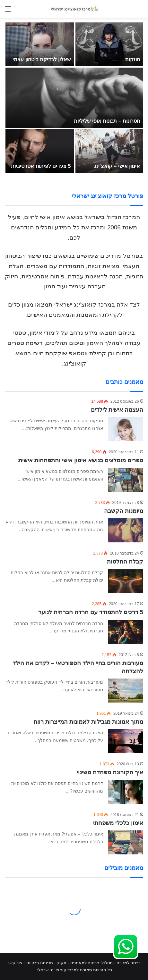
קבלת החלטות (125, 562)
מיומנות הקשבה (124, 511)
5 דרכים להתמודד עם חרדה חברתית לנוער (91, 612)
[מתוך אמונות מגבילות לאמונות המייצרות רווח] (126, 741)
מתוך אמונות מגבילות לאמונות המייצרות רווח (88, 722)
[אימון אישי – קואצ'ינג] (109, 151)
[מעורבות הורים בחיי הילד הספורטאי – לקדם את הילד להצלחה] (126, 691)
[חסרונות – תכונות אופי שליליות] (74, 98)
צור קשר (15, 963)
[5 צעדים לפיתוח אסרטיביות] (40, 151)
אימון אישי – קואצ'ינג (117, 166)
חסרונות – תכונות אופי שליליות (107, 121)
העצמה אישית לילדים (117, 410)
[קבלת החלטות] (126, 581)
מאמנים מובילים (124, 868)
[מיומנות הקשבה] (126, 530)
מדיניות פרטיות (40, 963)
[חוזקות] (109, 44)
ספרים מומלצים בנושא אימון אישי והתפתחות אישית (81, 460)
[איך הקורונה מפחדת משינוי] (126, 792)
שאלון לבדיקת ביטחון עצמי (42, 59)
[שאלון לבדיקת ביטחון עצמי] (40, 44)
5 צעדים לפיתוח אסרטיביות (41, 166)
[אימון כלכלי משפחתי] (126, 842)
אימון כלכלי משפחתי (118, 823)
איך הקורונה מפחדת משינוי (110, 772)
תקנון (61, 963)
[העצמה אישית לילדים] (126, 429)
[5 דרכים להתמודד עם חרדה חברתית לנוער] (126, 632)
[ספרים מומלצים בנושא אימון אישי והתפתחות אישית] (126, 480)
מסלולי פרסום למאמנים (91, 963)
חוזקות (133, 59)
